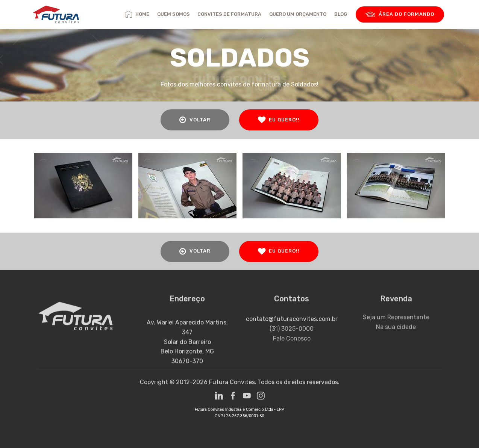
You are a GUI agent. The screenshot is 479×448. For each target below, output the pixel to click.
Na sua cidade (396, 332)
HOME (137, 14)
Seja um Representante (396, 323)
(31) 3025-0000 (292, 337)
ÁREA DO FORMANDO (400, 15)
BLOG (341, 14)
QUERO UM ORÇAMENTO (298, 14)
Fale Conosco (292, 346)
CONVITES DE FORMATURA (229, 14)
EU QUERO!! (279, 120)
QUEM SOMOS (174, 14)
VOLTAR (195, 120)
